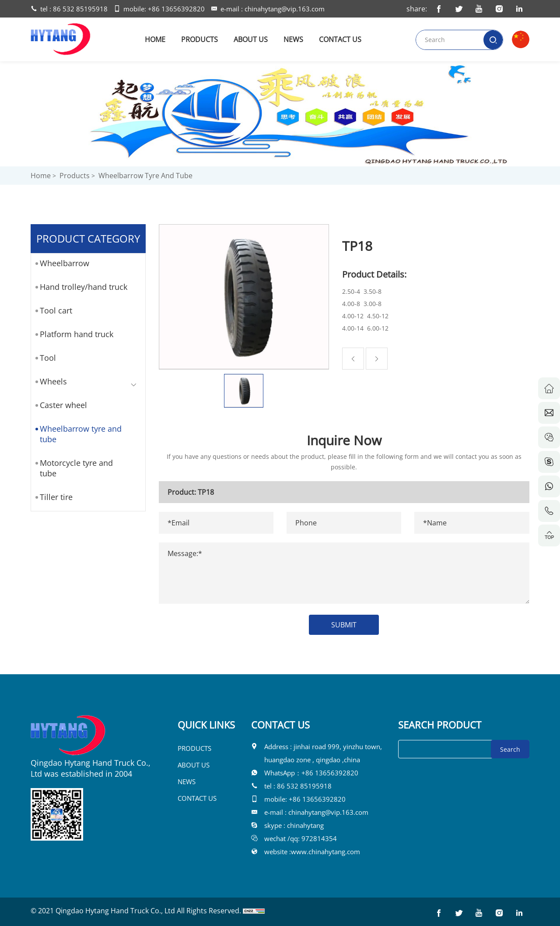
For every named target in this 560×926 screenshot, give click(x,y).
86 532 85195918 (80, 9)
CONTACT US (340, 39)
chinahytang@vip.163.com (285, 9)
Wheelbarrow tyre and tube (145, 176)
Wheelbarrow (61, 263)
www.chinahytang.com (325, 852)
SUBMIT (355, 625)
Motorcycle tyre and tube (73, 468)
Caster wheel (60, 405)
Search (510, 749)
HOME (155, 39)
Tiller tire (53, 497)
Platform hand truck (73, 334)
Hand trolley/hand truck (80, 287)
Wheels (50, 381)
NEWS (293, 39)
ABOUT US (251, 39)
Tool (44, 358)
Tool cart (52, 310)
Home (41, 176)
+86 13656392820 (176, 9)
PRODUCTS (199, 39)
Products (75, 176)
